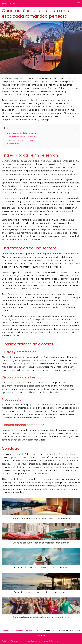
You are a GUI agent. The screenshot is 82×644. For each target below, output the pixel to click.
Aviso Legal (44, 641)
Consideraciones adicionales (22, 140)
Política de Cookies (29, 641)
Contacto (54, 641)
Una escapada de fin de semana (23, 133)
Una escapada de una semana (23, 137)
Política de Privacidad (11, 641)
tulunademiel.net (9, 4)
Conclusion (14, 144)
